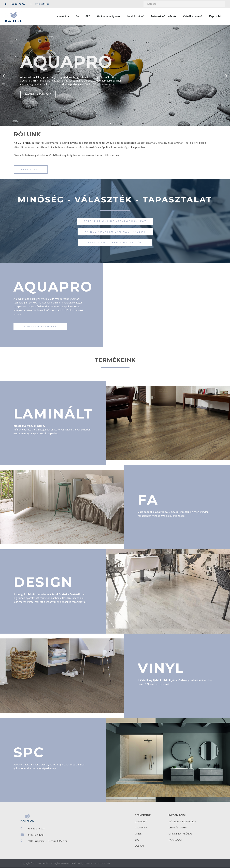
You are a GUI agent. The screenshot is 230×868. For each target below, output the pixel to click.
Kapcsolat (215, 16)
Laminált (62, 16)
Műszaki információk (164, 16)
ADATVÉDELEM (102, 864)
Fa (77, 16)
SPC (88, 16)
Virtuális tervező (193, 16)
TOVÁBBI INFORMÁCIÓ (38, 94)
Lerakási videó (136, 16)
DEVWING (89, 864)
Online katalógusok (109, 16)
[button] (110, 124)
